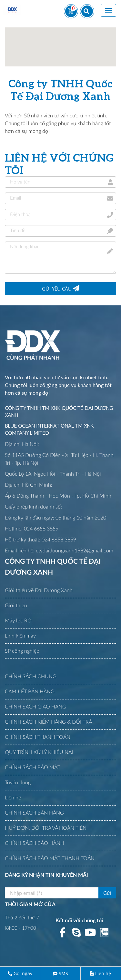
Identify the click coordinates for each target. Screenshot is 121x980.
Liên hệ (103, 973)
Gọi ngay (23, 973)
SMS (63, 973)
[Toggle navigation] (108, 10)
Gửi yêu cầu (61, 288)
